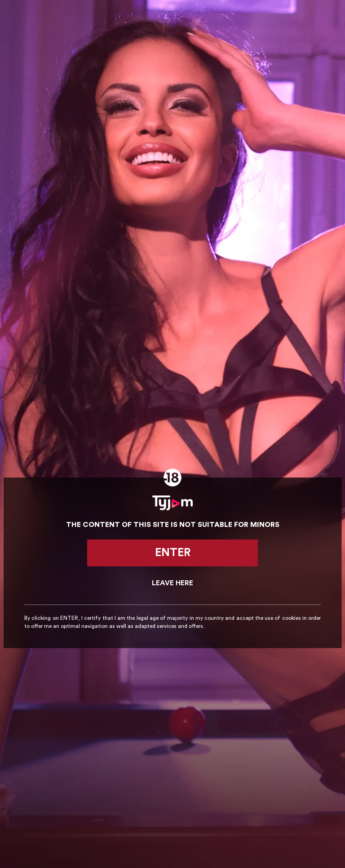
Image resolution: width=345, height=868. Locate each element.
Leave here (172, 583)
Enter (173, 553)
